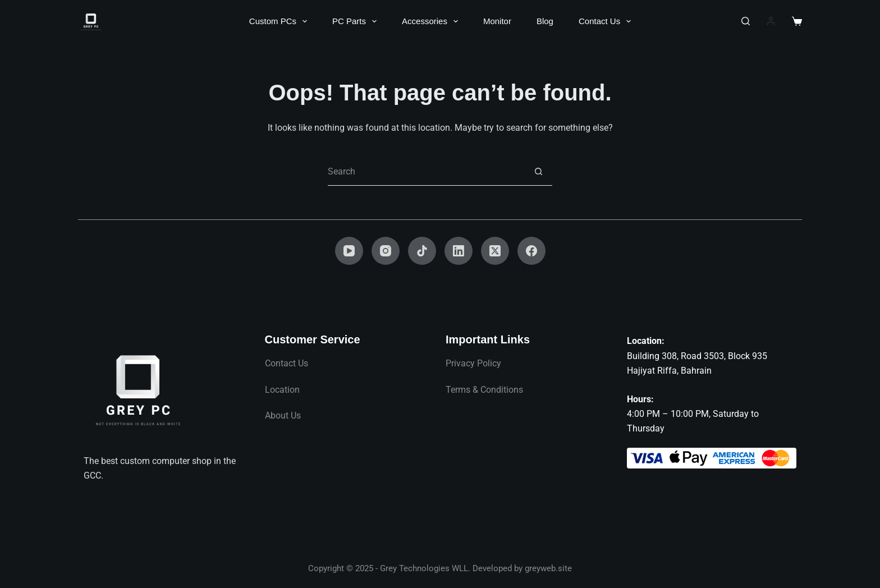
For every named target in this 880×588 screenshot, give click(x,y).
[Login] (771, 21)
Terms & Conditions (484, 390)
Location (282, 390)
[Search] (746, 21)
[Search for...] (426, 172)
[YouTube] (349, 251)
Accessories (432, 21)
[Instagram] (386, 251)
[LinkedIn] (459, 251)
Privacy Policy (473, 363)
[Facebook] (531, 251)
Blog (545, 21)
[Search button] (538, 172)
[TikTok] (422, 251)
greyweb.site (548, 568)
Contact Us (607, 21)
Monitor (497, 21)
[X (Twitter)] (495, 251)
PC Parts (357, 21)
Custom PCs (280, 21)
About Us (283, 415)
